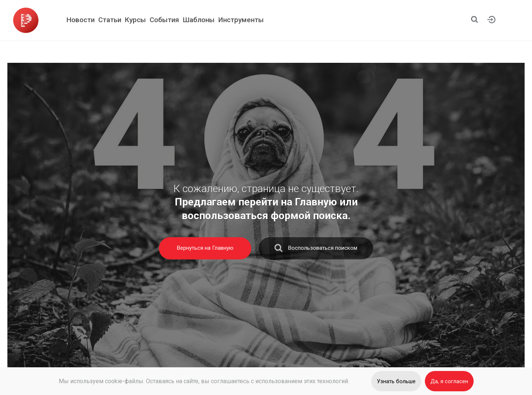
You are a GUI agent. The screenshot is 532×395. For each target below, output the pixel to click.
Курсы (135, 20)
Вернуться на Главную (205, 248)
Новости (81, 20)
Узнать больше (396, 381)
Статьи (110, 20)
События (164, 20)
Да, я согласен (449, 381)
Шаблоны (199, 20)
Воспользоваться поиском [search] (316, 250)
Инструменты (241, 20)
